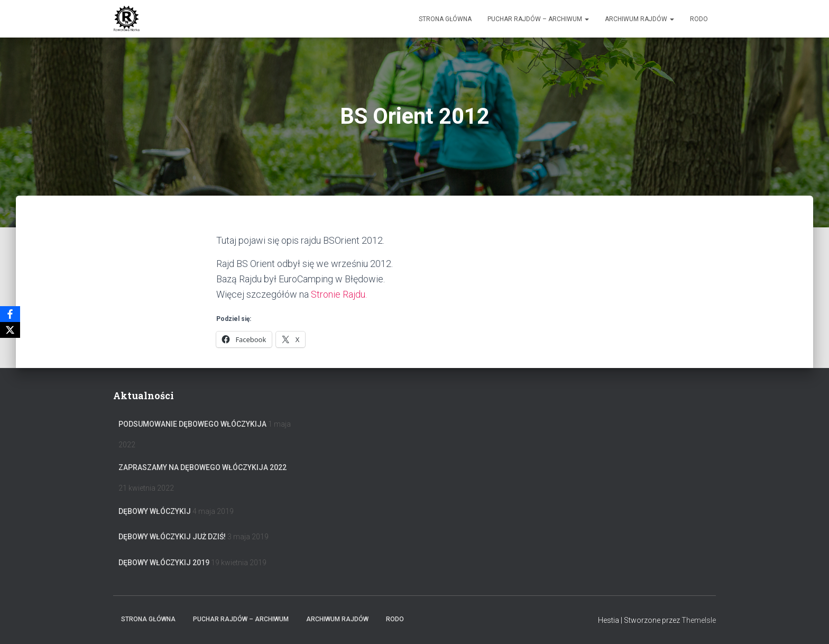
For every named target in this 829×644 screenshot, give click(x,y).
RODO (699, 19)
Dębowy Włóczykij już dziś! (172, 537)
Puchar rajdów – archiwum (538, 19)
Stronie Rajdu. (339, 294)
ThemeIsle (699, 620)
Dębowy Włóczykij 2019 (164, 563)
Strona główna (445, 19)
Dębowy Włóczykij (155, 511)
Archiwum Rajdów (639, 19)
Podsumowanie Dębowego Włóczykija (192, 424)
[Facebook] (10, 314)
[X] (10, 330)
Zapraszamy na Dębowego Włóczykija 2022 (202, 467)
